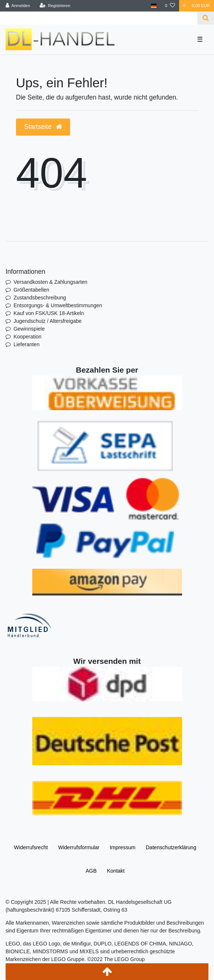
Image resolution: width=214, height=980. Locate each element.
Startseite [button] (43, 127)
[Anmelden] (18, 6)
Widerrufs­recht (31, 847)
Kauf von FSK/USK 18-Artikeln (49, 313)
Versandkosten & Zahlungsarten (50, 282)
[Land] (154, 6)
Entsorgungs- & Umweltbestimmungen (58, 305)
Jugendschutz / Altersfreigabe (47, 321)
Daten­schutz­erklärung (171, 847)
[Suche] (206, 18)
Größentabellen (31, 290)
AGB (91, 871)
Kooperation (27, 337)
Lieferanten (26, 344)
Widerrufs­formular (79, 847)
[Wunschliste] (170, 6)
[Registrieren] (55, 6)
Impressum (123, 847)
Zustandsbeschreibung (40, 298)
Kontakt (116, 871)
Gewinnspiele (29, 329)
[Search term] (99, 18)
